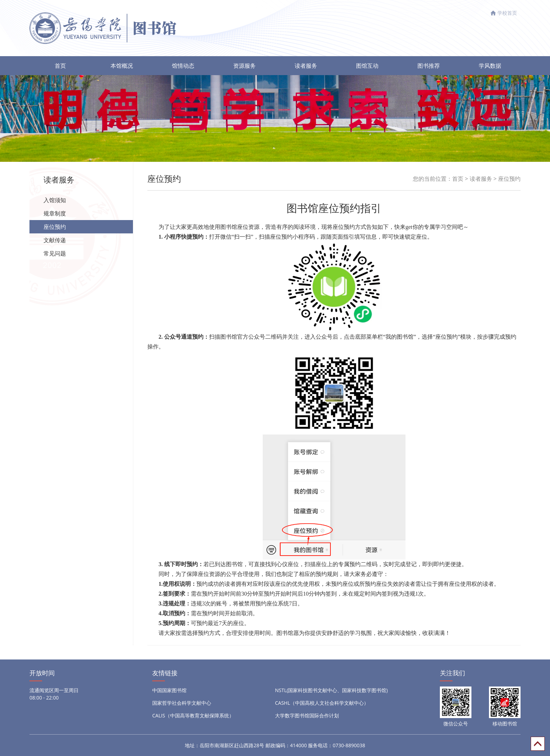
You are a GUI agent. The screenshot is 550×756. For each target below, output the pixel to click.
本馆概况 (122, 66)
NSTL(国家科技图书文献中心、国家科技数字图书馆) (331, 690)
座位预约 (55, 227)
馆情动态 (183, 66)
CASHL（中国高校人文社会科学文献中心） (322, 703)
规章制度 (55, 213)
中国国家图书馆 (169, 690)
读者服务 (306, 66)
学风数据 (490, 66)
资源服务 (244, 66)
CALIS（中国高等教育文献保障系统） (193, 715)
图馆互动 (367, 66)
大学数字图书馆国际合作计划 (307, 715)
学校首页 (507, 13)
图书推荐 (429, 66)
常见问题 (55, 253)
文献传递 (55, 240)
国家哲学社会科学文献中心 (182, 703)
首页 (60, 66)
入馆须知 (55, 200)
